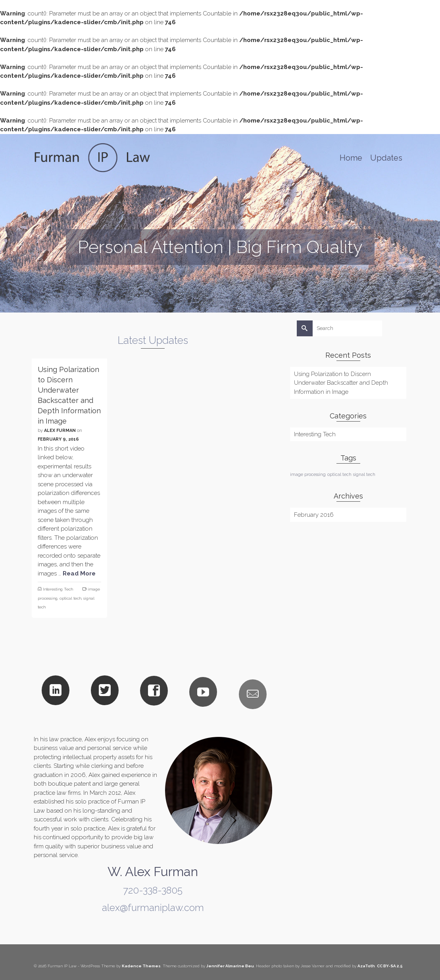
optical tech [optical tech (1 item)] (339, 474)
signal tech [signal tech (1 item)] (364, 474)
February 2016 (314, 515)
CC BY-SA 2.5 (390, 966)
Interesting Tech (58, 589)
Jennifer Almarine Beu (230, 966)
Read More (79, 573)
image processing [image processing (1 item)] (308, 474)
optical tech (70, 598)
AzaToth (366, 966)
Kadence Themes (141, 966)
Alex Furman (60, 431)
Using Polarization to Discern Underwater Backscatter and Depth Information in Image (341, 383)
